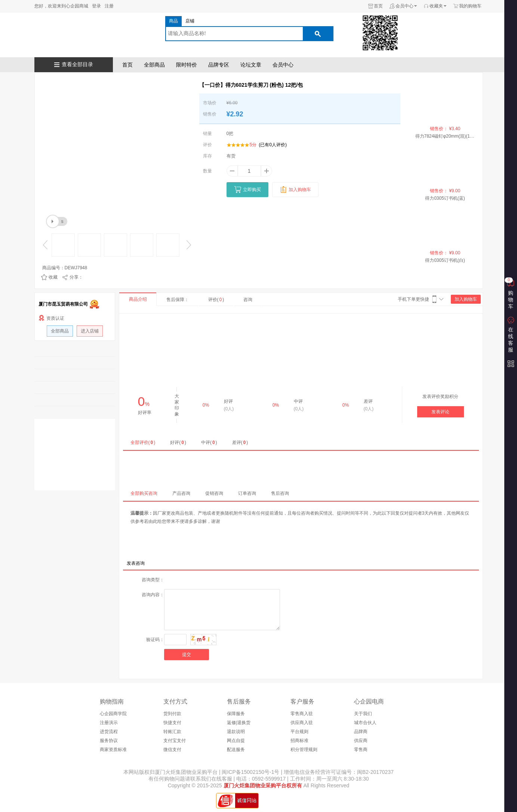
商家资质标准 (113, 750)
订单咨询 (247, 493)
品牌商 (361, 732)
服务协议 (109, 741)
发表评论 (440, 412)
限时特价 (187, 65)
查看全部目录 (77, 65)
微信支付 (172, 750)
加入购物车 (466, 299)
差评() (240, 442)
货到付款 (172, 714)
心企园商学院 (113, 714)
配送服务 (236, 750)
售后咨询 (280, 493)
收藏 (53, 277)
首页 (378, 6)
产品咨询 (181, 493)
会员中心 (404, 6)
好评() (178, 442)
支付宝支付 (175, 741)
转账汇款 (172, 732)
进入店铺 (90, 331)
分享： (76, 277)
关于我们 (363, 714)
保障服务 (236, 714)
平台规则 (299, 732)
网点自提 (236, 741)
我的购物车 (470, 6)
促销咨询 (214, 493)
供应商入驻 (302, 723)
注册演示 (109, 723)
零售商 (361, 750)
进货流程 (109, 732)
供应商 (361, 741)
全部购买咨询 (144, 493)
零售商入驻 (302, 714)
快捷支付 (172, 723)
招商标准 (299, 741)
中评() (209, 442)
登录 (96, 6)
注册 (109, 6)
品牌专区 (219, 65)
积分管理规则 (304, 750)
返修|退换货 (239, 723)
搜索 (318, 34)
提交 (187, 655)
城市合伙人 (365, 723)
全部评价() (143, 442)
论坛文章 (251, 65)
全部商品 (154, 65)
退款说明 (236, 732)
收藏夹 (436, 6)
